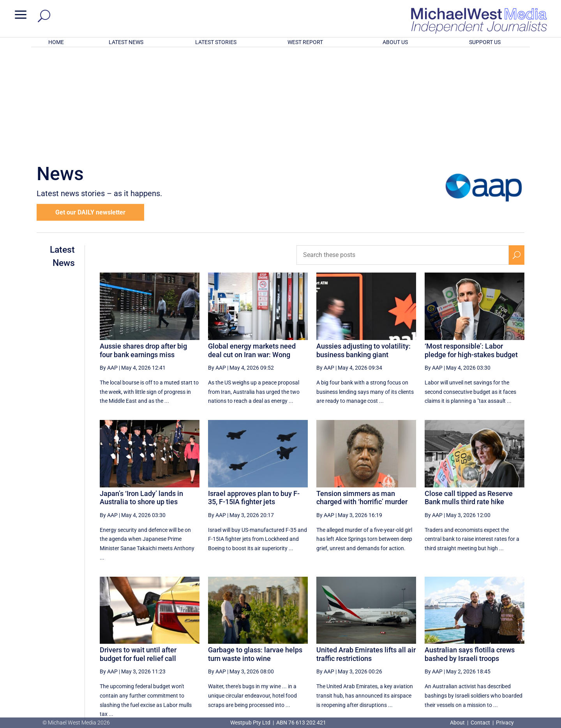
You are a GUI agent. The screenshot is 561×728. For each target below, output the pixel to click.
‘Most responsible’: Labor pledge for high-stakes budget (471, 248)
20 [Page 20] (421, 647)
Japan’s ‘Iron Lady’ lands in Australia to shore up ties (141, 396)
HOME (56, 42)
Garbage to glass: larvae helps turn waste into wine (255, 552)
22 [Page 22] (460, 647)
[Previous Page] (344, 646)
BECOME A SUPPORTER (520, 675)
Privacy (505, 723)
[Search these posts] (403, 153)
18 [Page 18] (382, 647)
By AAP (109, 266)
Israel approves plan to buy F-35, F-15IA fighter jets (254, 396)
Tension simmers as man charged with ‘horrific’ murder (362, 396)
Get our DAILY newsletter (90, 110)
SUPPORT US (485, 42)
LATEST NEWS (126, 42)
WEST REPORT (305, 42)
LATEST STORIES (216, 42)
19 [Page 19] (401, 647)
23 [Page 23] (480, 647)
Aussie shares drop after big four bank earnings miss (143, 248)
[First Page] (327, 646)
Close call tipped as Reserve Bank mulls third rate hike (469, 396)
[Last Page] (515, 646)
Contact (480, 723)
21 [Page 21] (441, 647)
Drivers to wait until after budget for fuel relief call (138, 552)
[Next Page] (498, 646)
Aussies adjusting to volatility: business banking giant (363, 248)
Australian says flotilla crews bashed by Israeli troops (470, 552)
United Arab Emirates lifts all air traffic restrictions (366, 552)
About (458, 723)
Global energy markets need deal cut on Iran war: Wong (252, 248)
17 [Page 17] (362, 647)
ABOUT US (395, 42)
